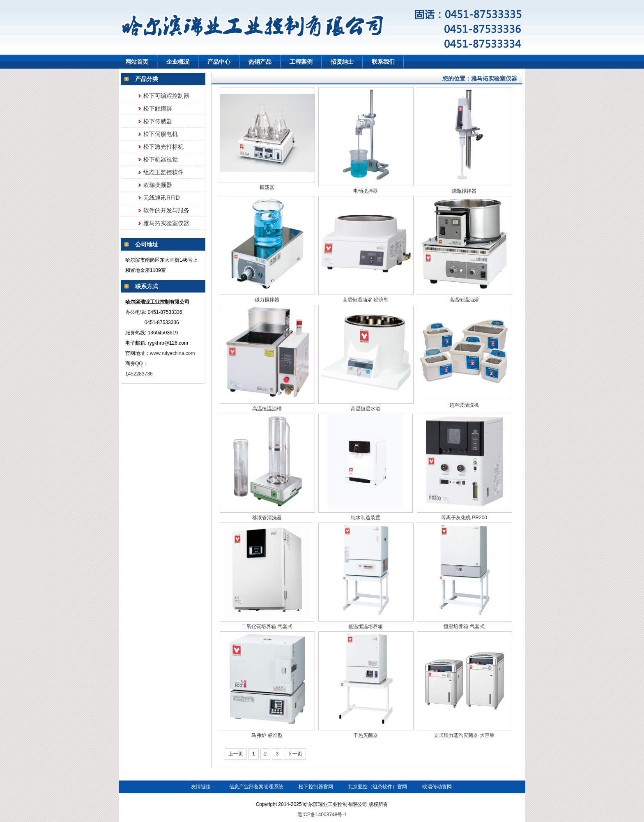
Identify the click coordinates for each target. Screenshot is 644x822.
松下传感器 (158, 121)
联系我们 (383, 62)
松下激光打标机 (163, 147)
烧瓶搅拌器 (464, 191)
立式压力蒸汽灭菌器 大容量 (464, 735)
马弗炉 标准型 (267, 735)
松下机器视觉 (161, 159)
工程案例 (301, 62)
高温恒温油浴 (464, 300)
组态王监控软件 (163, 172)
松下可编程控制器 (166, 96)
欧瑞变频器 (158, 185)
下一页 (295, 754)
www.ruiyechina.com (172, 353)
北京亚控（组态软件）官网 (377, 787)
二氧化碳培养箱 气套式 (267, 626)
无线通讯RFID (162, 198)
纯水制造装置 (366, 518)
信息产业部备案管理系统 (256, 787)
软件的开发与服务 (166, 210)
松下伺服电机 (161, 134)
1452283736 (140, 374)
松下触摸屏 (158, 108)
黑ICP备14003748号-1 (322, 815)
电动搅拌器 (366, 191)
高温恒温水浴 (366, 409)
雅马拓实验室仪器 (166, 223)
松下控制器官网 (316, 787)
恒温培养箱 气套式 (464, 626)
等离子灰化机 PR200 (464, 518)
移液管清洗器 (267, 518)
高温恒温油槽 (267, 409)
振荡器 (267, 187)
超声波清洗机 (464, 405)
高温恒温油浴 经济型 (365, 300)
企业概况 (178, 62)
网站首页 (137, 62)
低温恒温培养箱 (366, 626)
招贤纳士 (342, 62)
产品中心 (219, 62)
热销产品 (260, 62)
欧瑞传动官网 (437, 787)
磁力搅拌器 (267, 300)
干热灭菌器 (366, 735)
